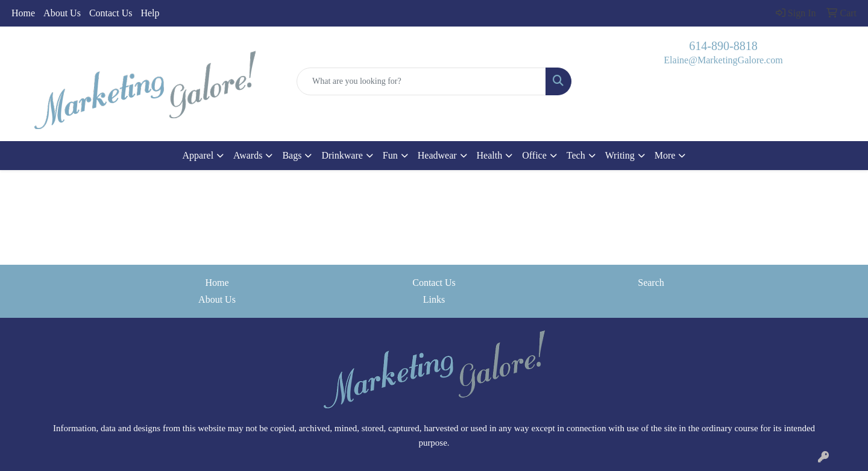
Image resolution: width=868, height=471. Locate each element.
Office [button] (534, 155)
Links (434, 299)
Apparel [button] (198, 155)
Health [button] (490, 155)
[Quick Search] (421, 81)
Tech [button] (576, 155)
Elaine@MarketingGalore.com (723, 60)
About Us (62, 13)
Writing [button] (620, 155)
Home (23, 13)
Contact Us (111, 13)
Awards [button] (248, 155)
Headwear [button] (437, 155)
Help (150, 13)
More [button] (665, 155)
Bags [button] (292, 155)
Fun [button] (390, 155)
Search (651, 283)
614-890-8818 (723, 46)
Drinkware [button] (342, 155)
